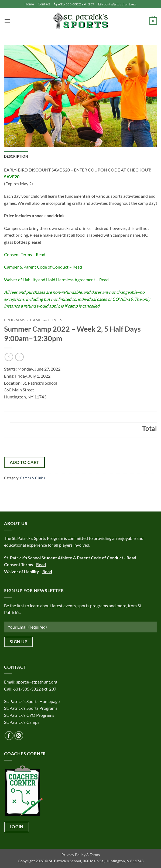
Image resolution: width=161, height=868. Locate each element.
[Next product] (9, 357)
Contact (44, 4)
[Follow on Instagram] (19, 736)
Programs (15, 320)
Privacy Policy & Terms (81, 855)
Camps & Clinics (46, 320)
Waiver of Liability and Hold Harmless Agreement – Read (56, 280)
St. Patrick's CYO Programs (29, 715)
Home (29, 4)
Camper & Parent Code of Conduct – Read (43, 267)
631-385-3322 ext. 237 (76, 4)
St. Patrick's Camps (22, 722)
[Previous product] (19, 357)
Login (17, 827)
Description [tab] (16, 156)
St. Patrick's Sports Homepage (32, 701)
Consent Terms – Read (25, 254)
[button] (7, 21)
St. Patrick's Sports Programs (31, 708)
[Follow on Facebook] (9, 736)
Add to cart (25, 462)
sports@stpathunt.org (119, 4)
